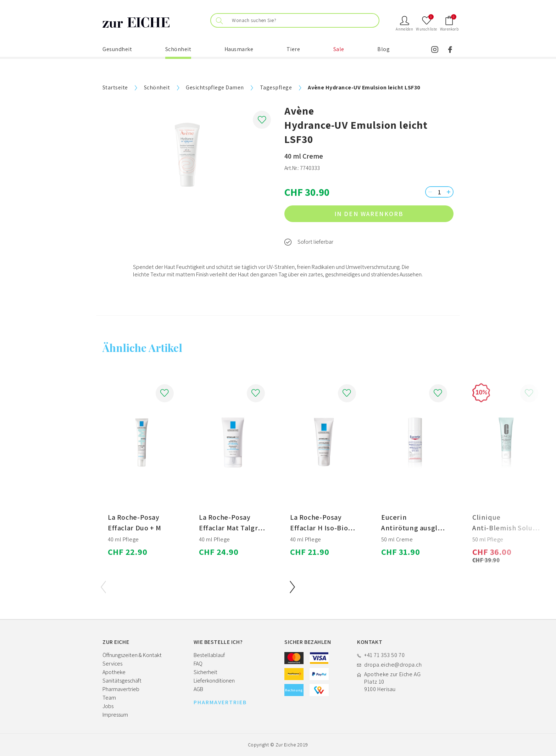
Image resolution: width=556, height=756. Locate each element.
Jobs (108, 706)
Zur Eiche (286, 745)
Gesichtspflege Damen (215, 87)
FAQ (198, 664)
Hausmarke (239, 49)
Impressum (115, 715)
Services (112, 664)
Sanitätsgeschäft (122, 681)
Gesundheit (117, 49)
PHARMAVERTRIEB (220, 702)
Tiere (293, 49)
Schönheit (178, 49)
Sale (339, 49)
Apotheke (114, 672)
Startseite (115, 87)
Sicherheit (205, 672)
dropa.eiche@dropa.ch (393, 665)
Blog (383, 49)
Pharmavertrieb (121, 689)
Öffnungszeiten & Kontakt (132, 655)
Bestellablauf (209, 655)
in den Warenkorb (391, 214)
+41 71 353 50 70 (384, 655)
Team (109, 698)
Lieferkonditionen (214, 681)
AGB (198, 689)
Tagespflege (276, 87)
